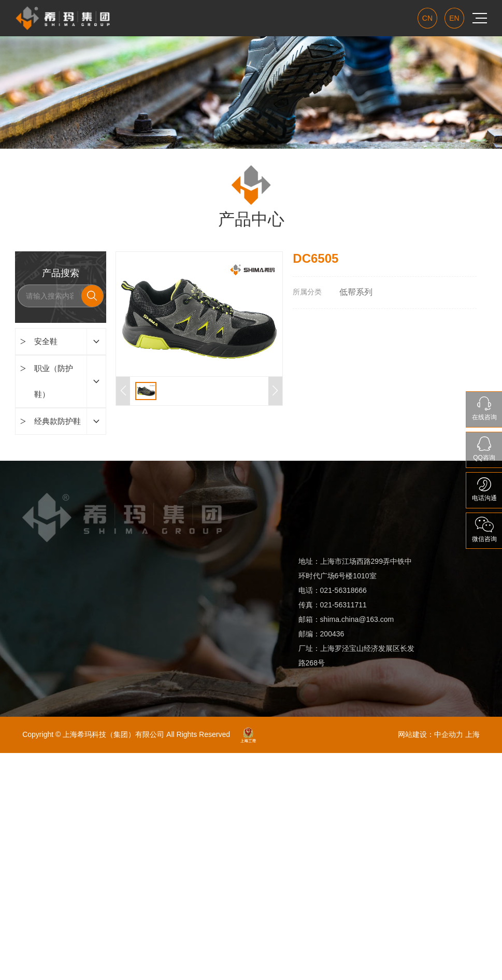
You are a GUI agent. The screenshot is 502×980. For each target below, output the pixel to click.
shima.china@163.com (357, 619)
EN (454, 18)
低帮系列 (356, 292)
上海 (472, 734)
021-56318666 (345, 590)
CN (427, 18)
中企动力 (449, 734)
